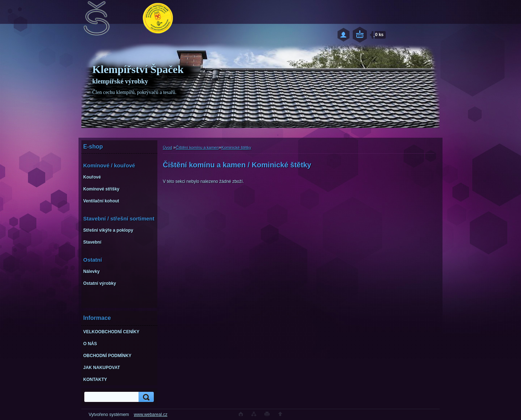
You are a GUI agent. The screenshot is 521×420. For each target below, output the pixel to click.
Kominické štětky (236, 147)
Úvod (168, 147)
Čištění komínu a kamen (197, 147)
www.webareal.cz (151, 415)
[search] (145, 397)
